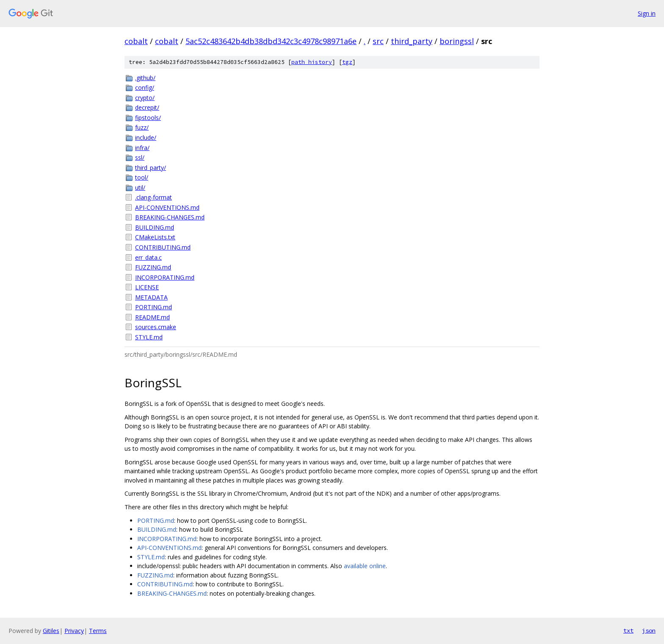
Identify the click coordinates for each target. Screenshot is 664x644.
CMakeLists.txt (155, 237)
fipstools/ (148, 118)
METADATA (151, 297)
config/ (145, 87)
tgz (347, 62)
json (649, 630)
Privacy (74, 631)
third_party (412, 41)
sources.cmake (156, 327)
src (378, 41)
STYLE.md (149, 337)
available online (365, 566)
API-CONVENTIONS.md (167, 207)
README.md (152, 317)
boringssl (457, 41)
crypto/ (145, 98)
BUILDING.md (155, 227)
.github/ (145, 78)
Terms (98, 631)
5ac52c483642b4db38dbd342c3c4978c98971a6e (271, 41)
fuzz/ (142, 127)
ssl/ (140, 157)
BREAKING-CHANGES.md (170, 217)
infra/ (142, 148)
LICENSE (147, 287)
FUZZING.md (153, 267)
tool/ (142, 177)
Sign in (647, 13)
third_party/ (151, 168)
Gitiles (51, 631)
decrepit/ (147, 107)
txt (628, 630)
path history (312, 62)
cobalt (136, 41)
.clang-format (154, 197)
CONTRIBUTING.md (163, 247)
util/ (140, 187)
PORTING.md (154, 307)
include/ (146, 137)
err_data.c (148, 257)
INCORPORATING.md (165, 277)
